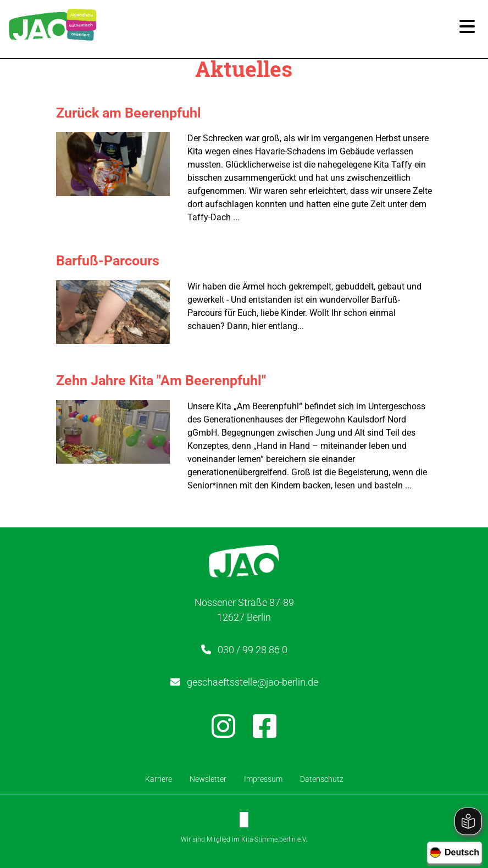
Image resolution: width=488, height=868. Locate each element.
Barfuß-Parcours (108, 261)
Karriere (159, 779)
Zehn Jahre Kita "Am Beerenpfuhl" (161, 380)
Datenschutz (322, 779)
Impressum (263, 779)
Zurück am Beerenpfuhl (129, 113)
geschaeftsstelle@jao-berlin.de (253, 682)
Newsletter (208, 779)
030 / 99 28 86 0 (253, 650)
